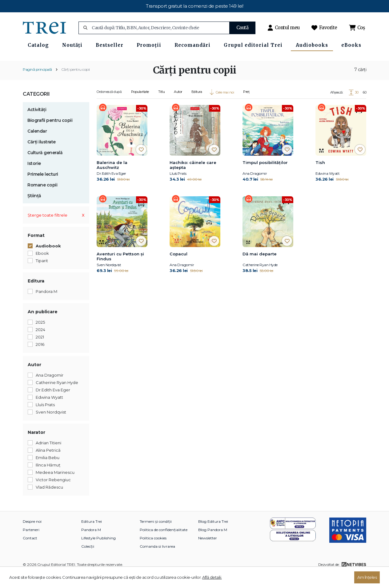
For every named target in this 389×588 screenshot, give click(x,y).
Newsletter (208, 553)
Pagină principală (37, 84)
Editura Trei (92, 536)
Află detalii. (212, 577)
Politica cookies (153, 553)
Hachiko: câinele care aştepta (193, 180)
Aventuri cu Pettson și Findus (120, 271)
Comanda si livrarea (157, 561)
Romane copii (42, 200)
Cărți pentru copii (76, 84)
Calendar (37, 146)
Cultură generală (45, 167)
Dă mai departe (260, 269)
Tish (320, 177)
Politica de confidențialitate (164, 544)
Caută (243, 28)
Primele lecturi (43, 189)
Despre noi (32, 536)
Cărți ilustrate (42, 157)
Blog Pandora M (213, 544)
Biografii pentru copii (50, 135)
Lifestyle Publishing (98, 553)
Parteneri (31, 544)
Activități (37, 124)
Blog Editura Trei (213, 536)
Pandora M (91, 544)
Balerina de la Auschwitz (112, 180)
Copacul (178, 269)
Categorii (36, 109)
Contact (30, 553)
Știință (34, 210)
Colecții (88, 561)
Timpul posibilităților (265, 177)
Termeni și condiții (156, 536)
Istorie (34, 178)
